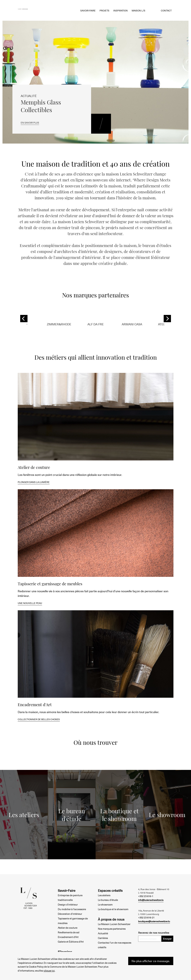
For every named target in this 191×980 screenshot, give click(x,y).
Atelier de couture (68, 928)
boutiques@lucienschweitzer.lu (154, 921)
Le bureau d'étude (108, 900)
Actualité (103, 933)
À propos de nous (111, 919)
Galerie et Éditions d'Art (71, 942)
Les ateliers (104, 895)
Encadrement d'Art (68, 937)
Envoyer (167, 939)
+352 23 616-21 (146, 917)
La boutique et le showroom (113, 909)
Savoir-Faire (67, 890)
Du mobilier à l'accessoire (72, 909)
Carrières (103, 938)
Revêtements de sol (69, 932)
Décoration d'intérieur (70, 914)
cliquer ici (49, 970)
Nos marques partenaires (112, 929)
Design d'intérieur (68, 905)
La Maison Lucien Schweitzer (114, 924)
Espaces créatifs (110, 890)
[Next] (167, 319)
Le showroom (105, 905)
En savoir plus (32, 121)
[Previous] (24, 319)
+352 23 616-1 (146, 896)
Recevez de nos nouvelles (154, 932)
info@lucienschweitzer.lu (151, 900)
